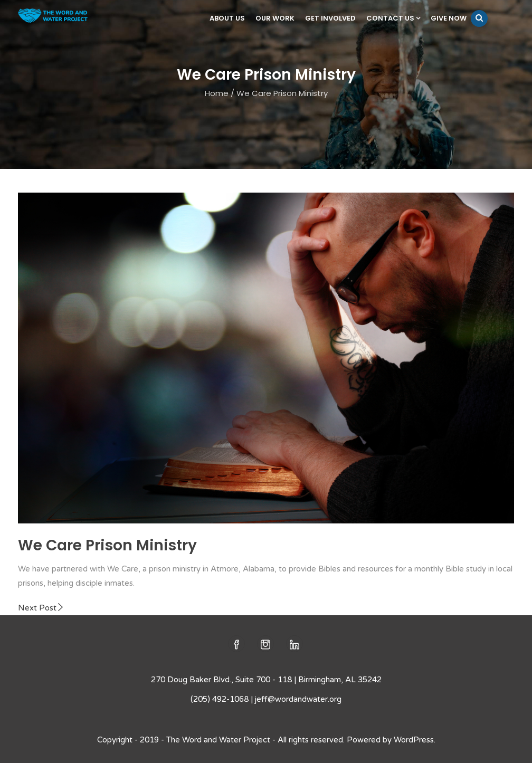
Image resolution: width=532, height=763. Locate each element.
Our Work (275, 18)
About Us (227, 18)
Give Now (449, 18)
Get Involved (330, 18)
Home (217, 93)
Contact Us (393, 18)
